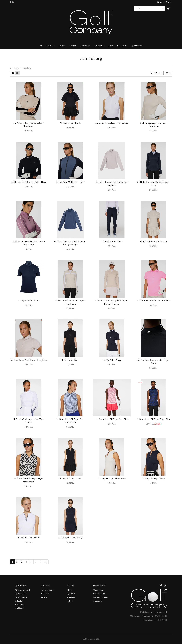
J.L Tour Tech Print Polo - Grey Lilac (29, 360)
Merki (69, 590)
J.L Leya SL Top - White (29, 538)
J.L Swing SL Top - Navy (70, 538)
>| (46, 562)
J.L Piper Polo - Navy (29, 301)
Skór (111, 46)
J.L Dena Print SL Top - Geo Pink (112, 419)
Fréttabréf (98, 601)
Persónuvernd (21, 597)
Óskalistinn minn (101, 597)
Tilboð (70, 601)
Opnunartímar (21, 594)
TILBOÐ (50, 46)
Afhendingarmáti (22, 590)
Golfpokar (99, 46)
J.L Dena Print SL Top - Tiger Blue (153, 419)
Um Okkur (19, 608)
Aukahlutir (85, 46)
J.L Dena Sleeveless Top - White (112, 123)
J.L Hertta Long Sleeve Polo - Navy (29, 182)
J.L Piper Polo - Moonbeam (153, 241)
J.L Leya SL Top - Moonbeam (112, 478)
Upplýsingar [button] (137, 46)
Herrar (73, 46)
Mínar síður (164, 2)
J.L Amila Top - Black (70, 123)
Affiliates (71, 597)
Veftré (44, 597)
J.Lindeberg (26, 68)
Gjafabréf (122, 46)
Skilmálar (19, 601)
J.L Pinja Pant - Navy (112, 241)
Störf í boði (20, 604)
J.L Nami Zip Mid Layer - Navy (70, 182)
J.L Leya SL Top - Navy (153, 478)
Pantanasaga (99, 594)
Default (158, 73)
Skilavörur (45, 594)
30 (168, 73)
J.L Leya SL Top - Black (70, 478)
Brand (17, 68)
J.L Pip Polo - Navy (112, 360)
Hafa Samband (47, 590)
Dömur (62, 46)
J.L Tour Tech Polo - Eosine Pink (153, 301)
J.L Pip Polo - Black (70, 360)
